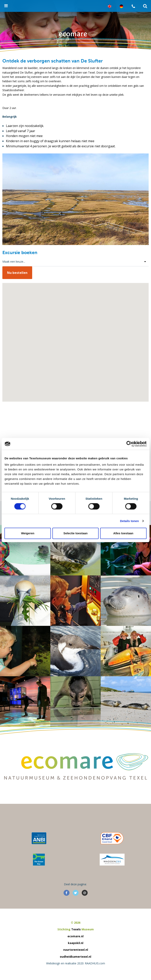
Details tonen (129, 521)
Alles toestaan (123, 533)
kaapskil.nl (76, 943)
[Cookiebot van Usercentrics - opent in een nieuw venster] (129, 444)
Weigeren (28, 533)
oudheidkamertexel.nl (75, 957)
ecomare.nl (75, 936)
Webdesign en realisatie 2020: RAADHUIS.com (76, 963)
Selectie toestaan (75, 533)
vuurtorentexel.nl (76, 950)
